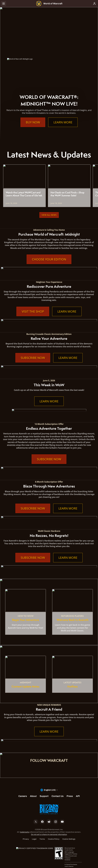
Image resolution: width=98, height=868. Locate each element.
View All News (49, 215)
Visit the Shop (33, 311)
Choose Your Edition (49, 259)
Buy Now (33, 122)
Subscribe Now (33, 358)
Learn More (63, 122)
